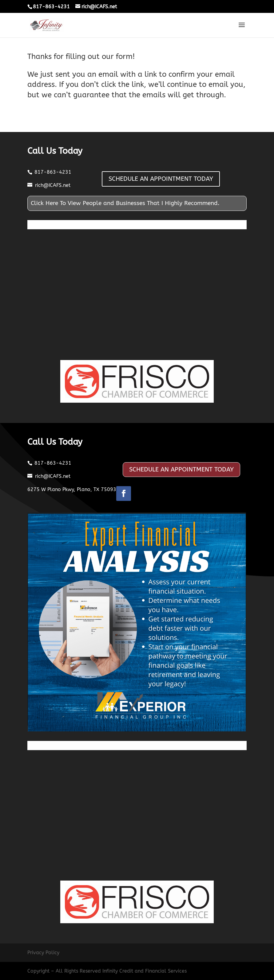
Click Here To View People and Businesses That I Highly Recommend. (125, 203)
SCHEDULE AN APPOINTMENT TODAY (161, 179)
